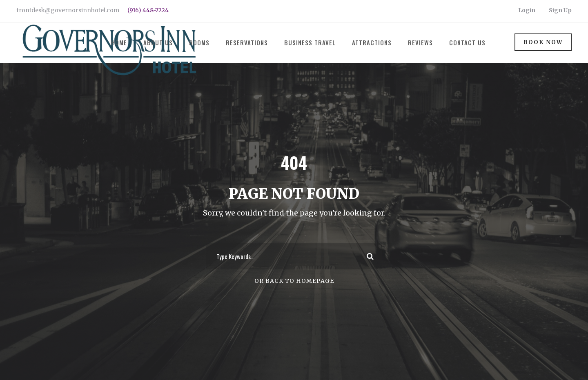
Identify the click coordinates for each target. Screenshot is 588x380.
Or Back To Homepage (294, 303)
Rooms (199, 42)
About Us (158, 42)
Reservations (247, 42)
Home (119, 42)
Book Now (543, 42)
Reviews (420, 42)
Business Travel (310, 42)
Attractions (372, 42)
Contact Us (467, 42)
